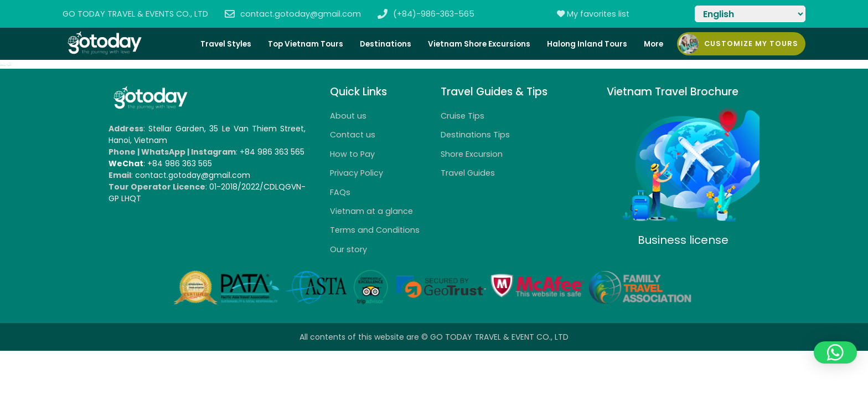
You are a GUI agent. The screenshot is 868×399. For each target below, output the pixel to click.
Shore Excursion (472, 154)
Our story (348, 249)
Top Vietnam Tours (306, 44)
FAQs (340, 192)
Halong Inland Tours (587, 44)
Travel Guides (468, 173)
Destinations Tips (475, 135)
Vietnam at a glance (371, 211)
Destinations (386, 44)
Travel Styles (226, 44)
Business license (683, 240)
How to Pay (352, 154)
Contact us (353, 135)
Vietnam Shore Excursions (479, 44)
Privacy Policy (356, 173)
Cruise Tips (463, 116)
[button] (835, 352)
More (653, 44)
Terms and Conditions (375, 230)
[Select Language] (750, 14)
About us (348, 116)
